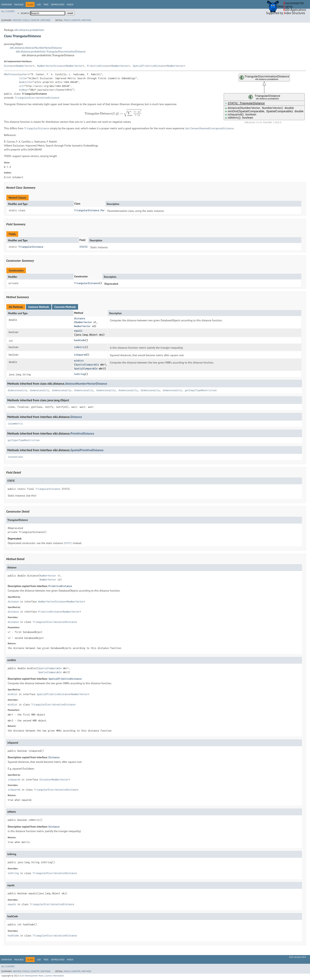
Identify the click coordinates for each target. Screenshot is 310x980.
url (21, 86)
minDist (79, 361)
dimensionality (17, 390)
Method (46, 20)
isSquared (80, 355)
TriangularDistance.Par (90, 210)
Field (26, 20)
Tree (46, 4)
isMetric (79, 347)
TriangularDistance (31, 247)
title (23, 78)
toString (79, 374)
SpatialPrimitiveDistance (149, 66)
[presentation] (113, 113)
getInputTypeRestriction (201, 390)
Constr (35, 20)
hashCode (79, 340)
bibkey (23, 90)
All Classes (8, 11)
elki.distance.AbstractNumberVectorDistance (36, 48)
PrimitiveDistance (99, 66)
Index (70, 4)
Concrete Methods (65, 307)
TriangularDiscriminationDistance (37, 98)
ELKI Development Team (32, 976)
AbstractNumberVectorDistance (86, 383)
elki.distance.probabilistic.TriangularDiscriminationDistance (51, 51)
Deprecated (58, 4)
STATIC (84, 247)
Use (39, 4)
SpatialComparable (87, 365)
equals (78, 331)
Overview (7, 4)
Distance (9, 66)
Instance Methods (39, 307)
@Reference (11, 74)
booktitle (25, 82)
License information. (54, 976)
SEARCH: (25, 13)
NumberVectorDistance (51, 66)
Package (19, 4)
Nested (17, 20)
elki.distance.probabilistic (29, 30)
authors (24, 74)
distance (79, 318)
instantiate (15, 457)
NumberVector (25, 66)
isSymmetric (15, 424)
